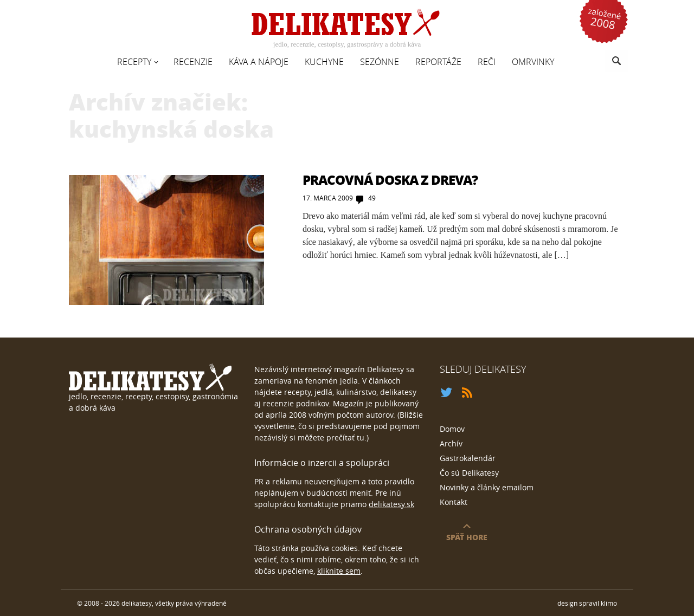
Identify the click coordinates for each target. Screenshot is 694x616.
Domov (452, 429)
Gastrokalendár (468, 458)
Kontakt (454, 502)
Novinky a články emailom (487, 487)
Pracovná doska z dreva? (390, 180)
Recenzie (193, 62)
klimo (609, 603)
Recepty (134, 62)
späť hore (467, 537)
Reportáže (438, 62)
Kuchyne (324, 62)
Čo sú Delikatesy (469, 473)
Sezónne (380, 62)
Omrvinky (533, 62)
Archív (451, 443)
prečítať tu (345, 437)
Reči (487, 62)
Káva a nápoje (259, 62)
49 (372, 198)
